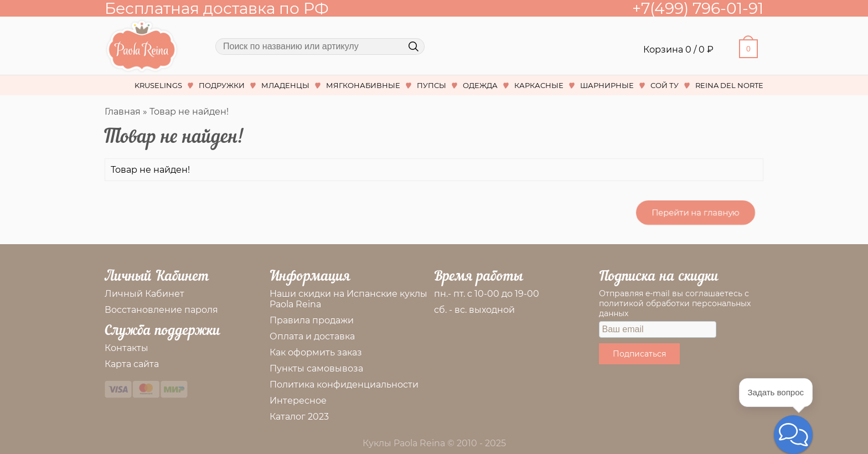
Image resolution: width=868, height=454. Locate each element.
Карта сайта (132, 364)
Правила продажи (312, 320)
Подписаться (639, 354)
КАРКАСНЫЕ (539, 85)
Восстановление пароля (161, 310)
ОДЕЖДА (480, 85)
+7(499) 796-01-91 (698, 8)
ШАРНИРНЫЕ (607, 85)
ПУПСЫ (432, 85)
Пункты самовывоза (316, 368)
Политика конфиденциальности (344, 385)
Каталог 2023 (299, 417)
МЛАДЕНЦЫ (285, 85)
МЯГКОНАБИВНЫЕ (363, 85)
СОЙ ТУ (665, 85)
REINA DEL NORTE (729, 85)
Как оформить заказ (316, 352)
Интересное (298, 401)
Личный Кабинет (144, 294)
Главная (123, 112)
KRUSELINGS (158, 85)
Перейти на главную (696, 212)
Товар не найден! (189, 112)
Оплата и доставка (312, 336)
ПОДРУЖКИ (222, 85)
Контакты (126, 348)
